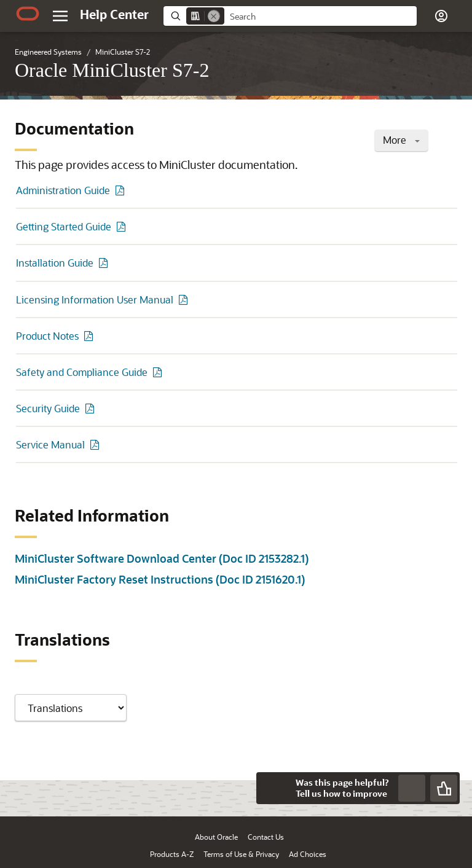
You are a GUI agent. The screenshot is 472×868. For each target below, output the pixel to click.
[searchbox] (321, 17)
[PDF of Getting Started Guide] (123, 226)
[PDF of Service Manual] (96, 444)
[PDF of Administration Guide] (122, 190)
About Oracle (216, 837)
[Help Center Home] (114, 14)
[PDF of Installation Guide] (105, 263)
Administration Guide (63, 190)
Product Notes (47, 336)
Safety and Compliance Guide (82, 372)
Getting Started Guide (64, 226)
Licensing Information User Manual (95, 299)
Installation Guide (55, 263)
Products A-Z (172, 854)
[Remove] (214, 16)
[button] (441, 16)
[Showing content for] (71, 708)
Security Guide (48, 408)
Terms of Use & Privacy (241, 854)
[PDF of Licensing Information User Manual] (185, 299)
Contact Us (266, 837)
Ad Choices (308, 854)
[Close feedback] (272, 788)
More (401, 140)
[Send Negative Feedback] (412, 788)
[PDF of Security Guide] (92, 408)
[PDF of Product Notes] (90, 336)
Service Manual (50, 444)
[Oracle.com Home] (28, 14)
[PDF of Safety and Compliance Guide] (159, 372)
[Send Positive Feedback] (444, 788)
